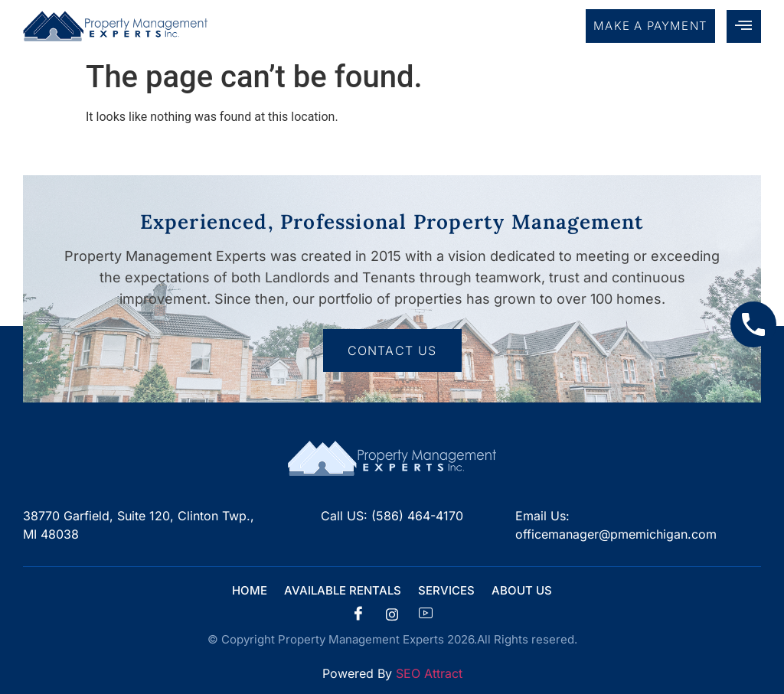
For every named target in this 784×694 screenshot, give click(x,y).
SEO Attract (429, 673)
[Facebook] (358, 614)
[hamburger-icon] (744, 26)
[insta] (392, 614)
